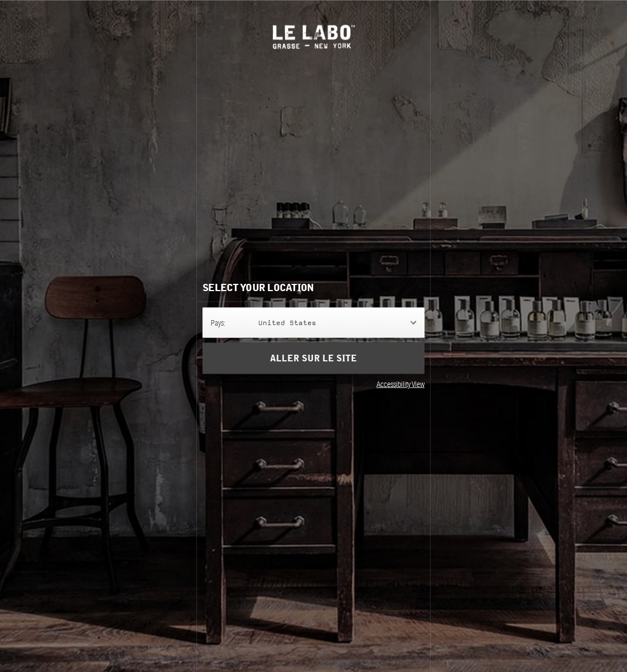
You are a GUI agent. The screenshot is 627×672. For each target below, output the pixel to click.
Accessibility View (401, 384)
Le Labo (314, 37)
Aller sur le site (313, 358)
